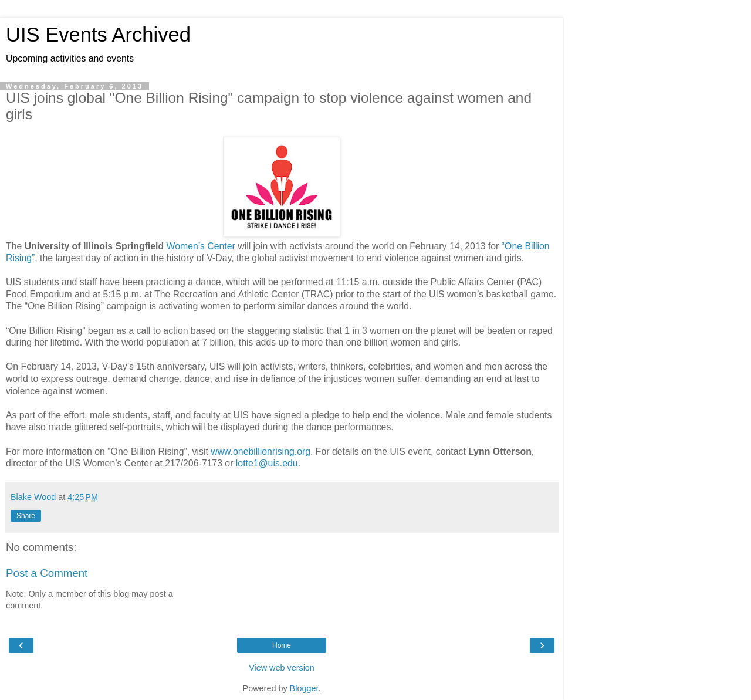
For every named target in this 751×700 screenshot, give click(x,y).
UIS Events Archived (98, 35)
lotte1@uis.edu (267, 463)
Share (26, 516)
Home (282, 645)
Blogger (304, 688)
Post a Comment (47, 573)
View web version (282, 668)
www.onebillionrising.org (261, 452)
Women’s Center (201, 246)
